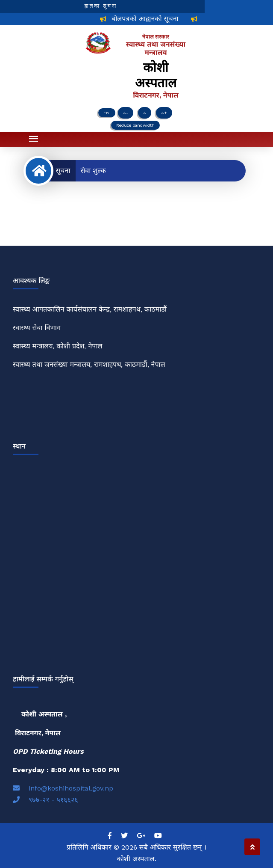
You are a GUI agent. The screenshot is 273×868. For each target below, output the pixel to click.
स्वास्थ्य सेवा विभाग (37, 328)
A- (126, 113)
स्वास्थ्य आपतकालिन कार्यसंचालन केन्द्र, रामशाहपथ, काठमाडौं (90, 309)
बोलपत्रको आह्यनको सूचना (148, 19)
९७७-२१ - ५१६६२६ (45, 800)
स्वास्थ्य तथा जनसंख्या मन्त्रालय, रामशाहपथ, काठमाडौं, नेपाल (89, 364)
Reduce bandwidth (135, 125)
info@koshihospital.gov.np (63, 788)
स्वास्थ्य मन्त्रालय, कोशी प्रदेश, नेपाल (57, 346)
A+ (164, 113)
